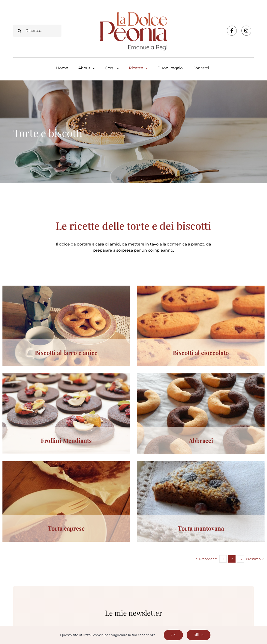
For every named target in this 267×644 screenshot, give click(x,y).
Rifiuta (199, 635)
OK (173, 635)
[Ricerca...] (37, 31)
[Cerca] (19, 31)
